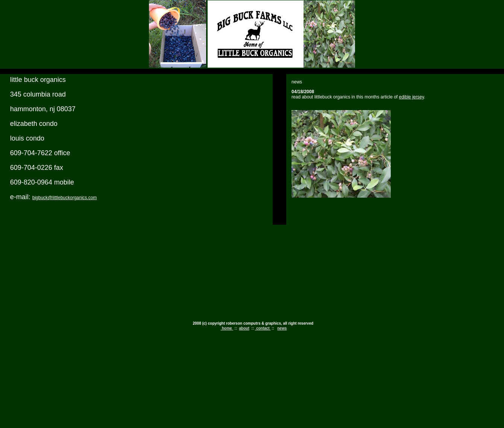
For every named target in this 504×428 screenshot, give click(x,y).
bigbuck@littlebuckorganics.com (65, 198)
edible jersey (411, 97)
